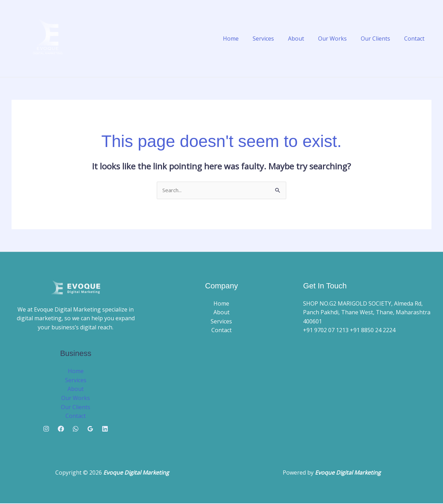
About (306, 38)
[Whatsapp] (76, 429)
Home (246, 38)
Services (276, 38)
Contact (416, 38)
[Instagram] (46, 429)
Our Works (339, 38)
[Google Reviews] (90, 429)
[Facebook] (61, 429)
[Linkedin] (105, 429)
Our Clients (380, 38)
